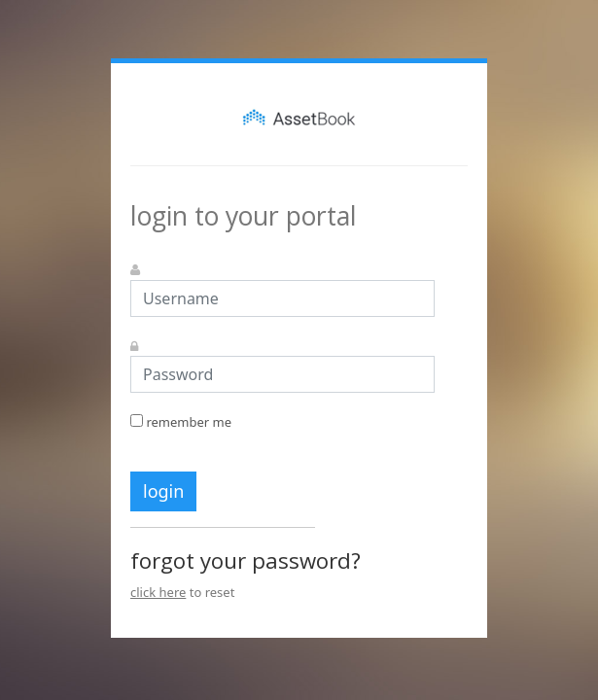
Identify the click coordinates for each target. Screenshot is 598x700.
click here (158, 592)
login (163, 491)
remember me (181, 422)
